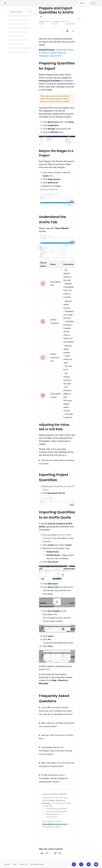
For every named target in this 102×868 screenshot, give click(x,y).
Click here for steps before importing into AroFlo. (56, 462)
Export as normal (50, 189)
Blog (15, 864)
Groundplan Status (37, 864)
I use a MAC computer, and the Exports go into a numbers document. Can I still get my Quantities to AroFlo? (56, 711)
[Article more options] (73, 31)
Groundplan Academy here (54, 824)
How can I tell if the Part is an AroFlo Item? (56, 737)
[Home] (5, 3)
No (58, 853)
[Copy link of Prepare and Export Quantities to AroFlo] (41, 17)
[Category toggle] (35, 14)
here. (47, 669)
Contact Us (23, 864)
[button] (87, 3)
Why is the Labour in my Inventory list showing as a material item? (57, 765)
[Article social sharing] (67, 31)
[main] (57, 433)
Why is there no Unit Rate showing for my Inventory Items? (57, 725)
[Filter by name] (20, 12)
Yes (45, 853)
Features (7, 864)
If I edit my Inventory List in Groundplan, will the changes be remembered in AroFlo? (53, 778)
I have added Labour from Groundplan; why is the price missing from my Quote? (55, 751)
